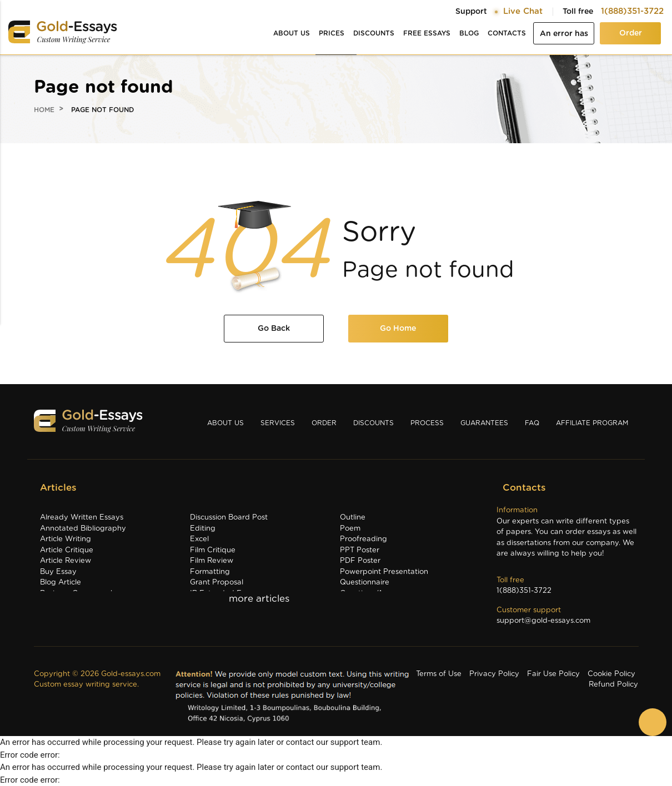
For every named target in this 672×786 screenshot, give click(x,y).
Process (427, 423)
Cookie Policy (611, 674)
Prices (332, 33)
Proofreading (363, 539)
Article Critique (67, 550)
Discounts (374, 33)
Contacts (507, 33)
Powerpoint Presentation (384, 572)
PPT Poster (360, 550)
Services (278, 423)
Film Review (212, 561)
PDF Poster (360, 561)
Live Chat (523, 11)
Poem (350, 529)
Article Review (66, 561)
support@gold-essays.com (543, 621)
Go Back (274, 329)
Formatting (210, 572)
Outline (353, 518)
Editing (203, 529)
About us (292, 33)
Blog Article (61, 583)
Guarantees (484, 423)
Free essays (427, 33)
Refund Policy (613, 685)
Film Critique (213, 550)
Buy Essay (58, 572)
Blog (469, 33)
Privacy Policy (494, 674)
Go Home (398, 329)
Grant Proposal (217, 583)
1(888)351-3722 (632, 11)
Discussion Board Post (229, 518)
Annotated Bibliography (83, 529)
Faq (532, 423)
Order (631, 33)
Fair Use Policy (553, 674)
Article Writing (66, 539)
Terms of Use (439, 674)
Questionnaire (365, 583)
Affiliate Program (592, 423)
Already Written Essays (82, 518)
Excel (199, 539)
